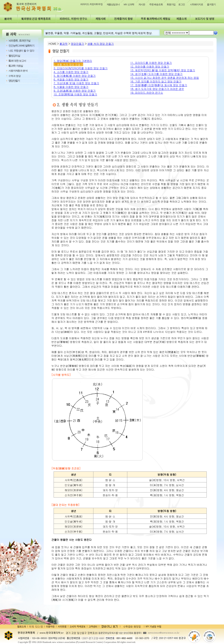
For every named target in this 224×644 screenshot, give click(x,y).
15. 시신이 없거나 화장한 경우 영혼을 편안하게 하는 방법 (164, 78)
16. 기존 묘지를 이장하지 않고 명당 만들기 (156, 81)
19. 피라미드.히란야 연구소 (147, 92)
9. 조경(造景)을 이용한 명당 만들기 (75, 90)
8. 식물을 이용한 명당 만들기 (71, 87)
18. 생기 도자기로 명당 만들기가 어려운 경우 (157, 89)
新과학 (64, 44)
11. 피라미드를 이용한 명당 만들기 (151, 63)
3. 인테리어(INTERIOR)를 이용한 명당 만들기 (80, 68)
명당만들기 (77, 44)
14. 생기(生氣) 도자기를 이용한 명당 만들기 (156, 74)
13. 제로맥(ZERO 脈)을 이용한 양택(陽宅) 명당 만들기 (163, 70)
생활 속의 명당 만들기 (101, 44)
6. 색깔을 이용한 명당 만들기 (71, 79)
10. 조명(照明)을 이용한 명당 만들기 (75, 94)
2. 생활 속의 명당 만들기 (68, 64)
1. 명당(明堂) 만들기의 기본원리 (73, 61)
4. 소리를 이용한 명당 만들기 (71, 72)
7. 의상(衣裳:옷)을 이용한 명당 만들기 (76, 83)
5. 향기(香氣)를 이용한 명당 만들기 (75, 76)
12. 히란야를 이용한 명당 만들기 (150, 66)
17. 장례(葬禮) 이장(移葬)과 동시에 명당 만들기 (159, 85)
